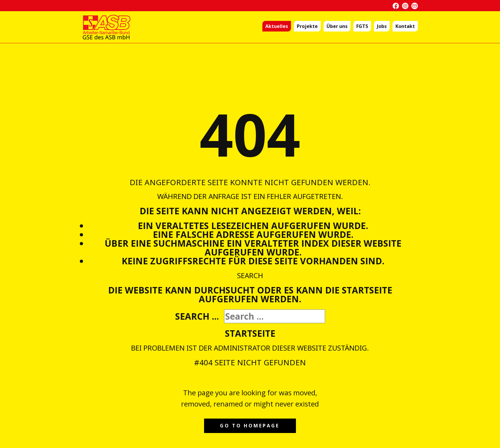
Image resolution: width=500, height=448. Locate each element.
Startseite (250, 333)
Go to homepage (250, 426)
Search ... (197, 316)
